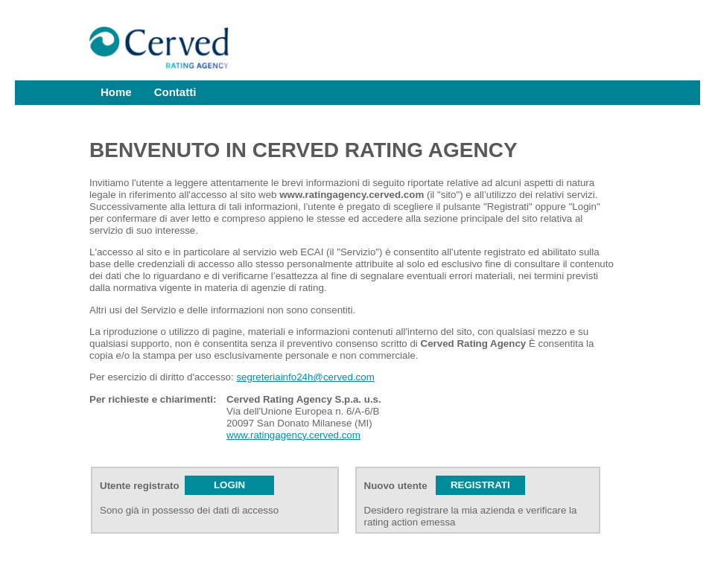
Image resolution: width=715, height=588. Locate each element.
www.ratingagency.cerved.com (293, 435)
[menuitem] (116, 93)
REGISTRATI (480, 485)
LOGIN (229, 485)
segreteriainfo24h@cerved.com (305, 377)
